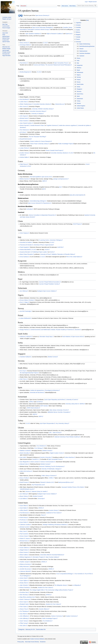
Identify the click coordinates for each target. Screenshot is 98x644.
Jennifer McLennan (25, 569)
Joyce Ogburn (24, 580)
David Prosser (24, 482)
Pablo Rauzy (23, 164)
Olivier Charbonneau (26, 104)
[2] (43, 189)
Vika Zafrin (23, 626)
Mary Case (23, 531)
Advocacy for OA (30, 629)
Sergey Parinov (24, 330)
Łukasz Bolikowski (25, 318)
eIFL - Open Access (55, 433)
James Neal (23, 578)
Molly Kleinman (24, 567)
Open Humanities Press (61, 63)
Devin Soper (23, 602)
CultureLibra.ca (59, 104)
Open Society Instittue (52, 557)
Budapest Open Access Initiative (46, 291)
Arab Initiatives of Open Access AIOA (72, 337)
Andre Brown (23, 517)
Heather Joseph (24, 562)
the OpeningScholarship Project (29, 373)
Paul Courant (23, 534)
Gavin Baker (23, 508)
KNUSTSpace (77, 224)
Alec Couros (23, 106)
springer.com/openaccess (60, 179)
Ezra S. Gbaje (24, 302)
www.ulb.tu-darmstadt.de (77, 195)
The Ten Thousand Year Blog (37, 137)
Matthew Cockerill (25, 451)
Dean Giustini (24, 121)
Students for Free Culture (53, 513)
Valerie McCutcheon (25, 471)
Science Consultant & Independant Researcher (42, 215)
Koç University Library (62, 423)
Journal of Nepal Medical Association (49, 282)
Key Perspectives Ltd (38, 485)
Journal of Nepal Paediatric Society (49, 284)
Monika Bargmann (25, 72)
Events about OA (41, 629)
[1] (60, 187)
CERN (31, 402)
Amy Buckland (24, 99)
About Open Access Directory (32, 642)
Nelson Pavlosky (24, 588)
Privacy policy (21, 642)
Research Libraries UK (47, 482)
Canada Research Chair (37, 125)
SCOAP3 (39, 402)
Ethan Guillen (24, 555)
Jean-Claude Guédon (26, 123)
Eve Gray (22, 371)
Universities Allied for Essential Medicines (51, 555)
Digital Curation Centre (56, 453)
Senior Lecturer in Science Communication (42, 462)
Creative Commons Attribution (37, 639)
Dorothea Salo (24, 592)
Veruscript (41, 499)
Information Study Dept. (46, 337)
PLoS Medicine (47, 621)
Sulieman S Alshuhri (25, 337)
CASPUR (60, 247)
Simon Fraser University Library (39, 144)
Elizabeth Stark (24, 604)
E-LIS (45, 43)
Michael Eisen (24, 541)
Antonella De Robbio (26, 242)
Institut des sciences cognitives (67, 125)
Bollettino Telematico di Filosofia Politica (63, 254)
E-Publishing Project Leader (39, 252)
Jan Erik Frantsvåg (25, 311)
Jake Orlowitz (24, 585)
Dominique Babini (25, 45)
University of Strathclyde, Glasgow (51, 469)
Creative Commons (71, 616)
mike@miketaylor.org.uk (27, 489)
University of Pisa (38, 245)
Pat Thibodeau (24, 611)
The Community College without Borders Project (59, 590)
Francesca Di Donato (26, 245)
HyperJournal (49, 245)
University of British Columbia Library (42, 109)
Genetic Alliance (43, 609)
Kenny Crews (24, 536)
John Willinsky (24, 618)
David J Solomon (25, 599)
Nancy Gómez (24, 43)
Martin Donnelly (24, 453)
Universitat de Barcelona (36, 392)
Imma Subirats (24, 257)
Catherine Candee (25, 525)
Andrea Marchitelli (25, 250)
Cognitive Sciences (52, 125)
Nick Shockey (24, 595)
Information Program (38, 557)
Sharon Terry (23, 609)
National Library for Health (39, 491)
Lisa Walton (23, 499)
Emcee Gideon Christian (27, 300)
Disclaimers (43, 642)
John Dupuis (23, 116)
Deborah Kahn (24, 464)
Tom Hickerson (24, 130)
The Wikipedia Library (60, 585)
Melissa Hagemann (25, 557)
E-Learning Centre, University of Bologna (50, 240)
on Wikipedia (76, 585)
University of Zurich (71, 400)
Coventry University (45, 457)
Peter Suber (23, 607)
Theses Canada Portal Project (54, 150)
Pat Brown (23, 520)
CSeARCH (35, 459)
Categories (21, 629)
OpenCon (68, 34)
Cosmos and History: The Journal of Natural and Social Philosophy (52, 65)
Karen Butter (23, 522)
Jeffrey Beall (23, 510)
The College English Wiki (36, 590)
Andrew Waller (24, 157)
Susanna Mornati (25, 252)
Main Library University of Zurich (58, 410)
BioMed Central (52, 357)
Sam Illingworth (24, 462)
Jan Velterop (23, 291)
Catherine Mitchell (25, 571)
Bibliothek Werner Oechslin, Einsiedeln (58, 412)
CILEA (46, 250)
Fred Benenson (24, 513)
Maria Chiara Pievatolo (26, 254)
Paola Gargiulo (24, 247)
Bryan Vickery (24, 496)
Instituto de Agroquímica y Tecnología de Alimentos (44, 390)
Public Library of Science (48, 476)
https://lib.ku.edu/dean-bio (27, 597)
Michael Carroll (24, 527)
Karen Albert (23, 506)
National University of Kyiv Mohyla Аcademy (67, 437)
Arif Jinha (22, 132)
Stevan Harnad (24, 125)
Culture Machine (69, 457)
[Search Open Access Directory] (87, 6)
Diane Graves (24, 552)
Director (28, 491)
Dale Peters (23, 379)
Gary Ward (23, 614)
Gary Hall (22, 457)
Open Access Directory (42, 15)
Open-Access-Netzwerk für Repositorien (39, 203)
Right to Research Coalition (54, 34)
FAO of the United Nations (74, 257)
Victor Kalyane (24, 233)
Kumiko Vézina (24, 153)
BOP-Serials (44, 406)
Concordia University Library (37, 111)
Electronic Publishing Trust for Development (51, 466)
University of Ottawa (37, 114)
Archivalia (29, 209)
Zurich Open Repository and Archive (54, 400)
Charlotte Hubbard (25, 357)
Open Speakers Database (33, 34)
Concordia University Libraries (42, 104)
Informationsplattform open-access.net (40, 177)
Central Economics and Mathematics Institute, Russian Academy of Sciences (52, 330)
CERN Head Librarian (33, 408)
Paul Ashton (23, 63)
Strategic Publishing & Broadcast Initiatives (54, 525)
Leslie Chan (23, 102)
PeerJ (43, 515)
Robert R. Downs (25, 538)
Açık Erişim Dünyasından (47, 423)
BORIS (82, 404)
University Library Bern (72, 404)
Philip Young (23, 623)
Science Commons (56, 616)
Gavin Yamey (24, 621)
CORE (51, 478)
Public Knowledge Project (65, 144)
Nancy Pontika (24, 478)
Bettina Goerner (24, 179)
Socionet (77, 330)
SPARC (40, 508)
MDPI (44, 181)
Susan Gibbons (24, 548)
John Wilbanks (24, 616)
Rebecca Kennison (25, 564)
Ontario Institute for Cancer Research (40, 141)
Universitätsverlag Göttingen (37, 201)
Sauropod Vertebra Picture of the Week (72, 487)
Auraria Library (53, 510)
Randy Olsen (23, 583)
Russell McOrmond (25, 139)
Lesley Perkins (24, 148)
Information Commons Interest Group (38, 29)
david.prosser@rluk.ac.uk (65, 482)
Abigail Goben (24, 550)
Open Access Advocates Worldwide (42, 28)
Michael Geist (24, 118)
